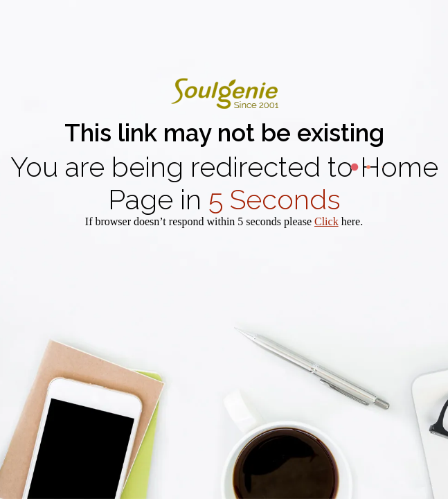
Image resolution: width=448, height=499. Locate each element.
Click (326, 221)
